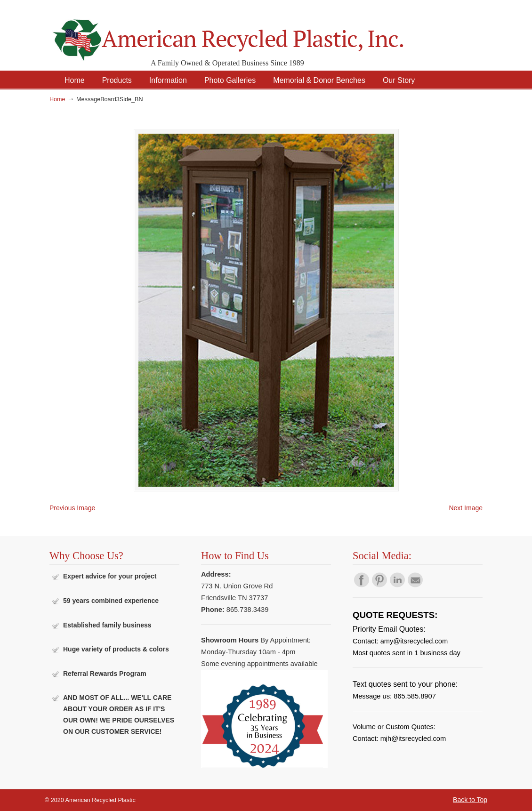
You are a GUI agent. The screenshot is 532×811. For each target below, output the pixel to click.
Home (57, 99)
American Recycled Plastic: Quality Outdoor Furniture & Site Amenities (252, 33)
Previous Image (72, 508)
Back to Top (470, 800)
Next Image (466, 508)
